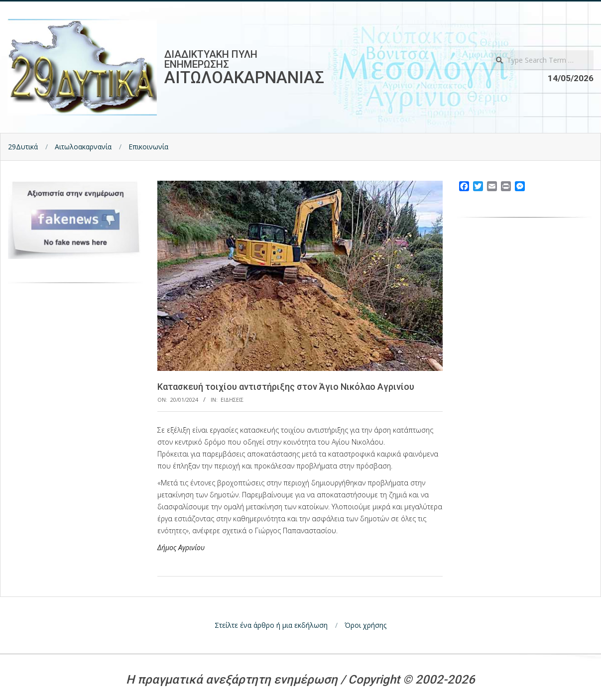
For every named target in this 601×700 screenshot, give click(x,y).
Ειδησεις (232, 400)
